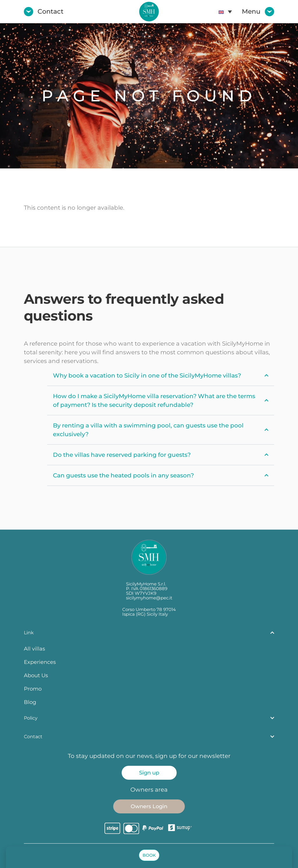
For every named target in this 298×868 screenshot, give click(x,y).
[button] (149, 855)
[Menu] (269, 12)
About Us (36, 675)
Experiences (40, 662)
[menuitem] (225, 12)
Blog (30, 702)
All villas (34, 649)
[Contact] (29, 12)
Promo (33, 689)
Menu (251, 11)
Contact (50, 11)
